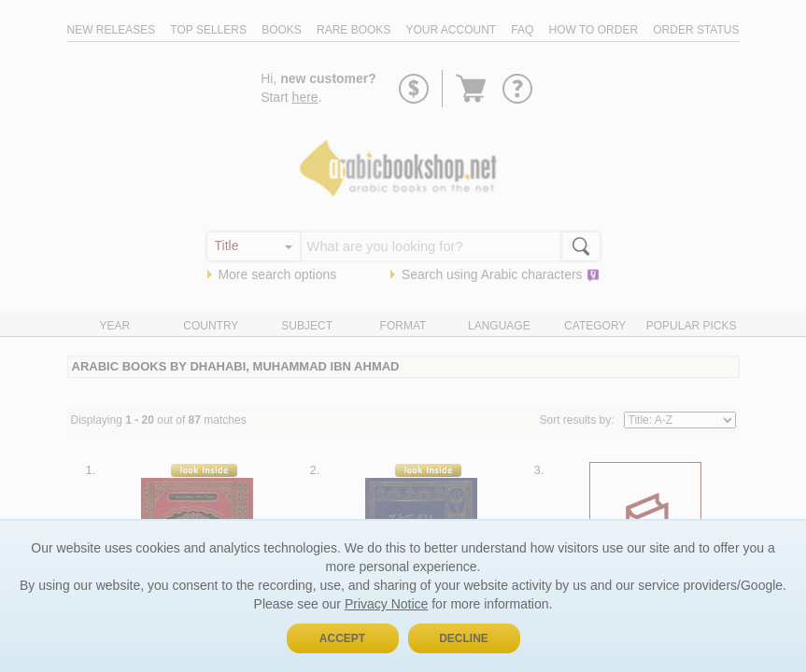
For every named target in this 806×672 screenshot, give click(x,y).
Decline (464, 638)
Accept (342, 638)
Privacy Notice (386, 604)
